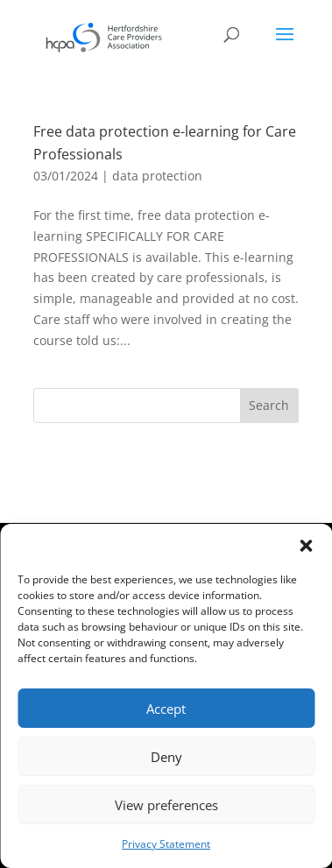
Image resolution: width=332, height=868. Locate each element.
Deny (166, 757)
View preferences (166, 805)
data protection (157, 176)
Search (269, 405)
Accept (166, 709)
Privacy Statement (166, 844)
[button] (306, 546)
